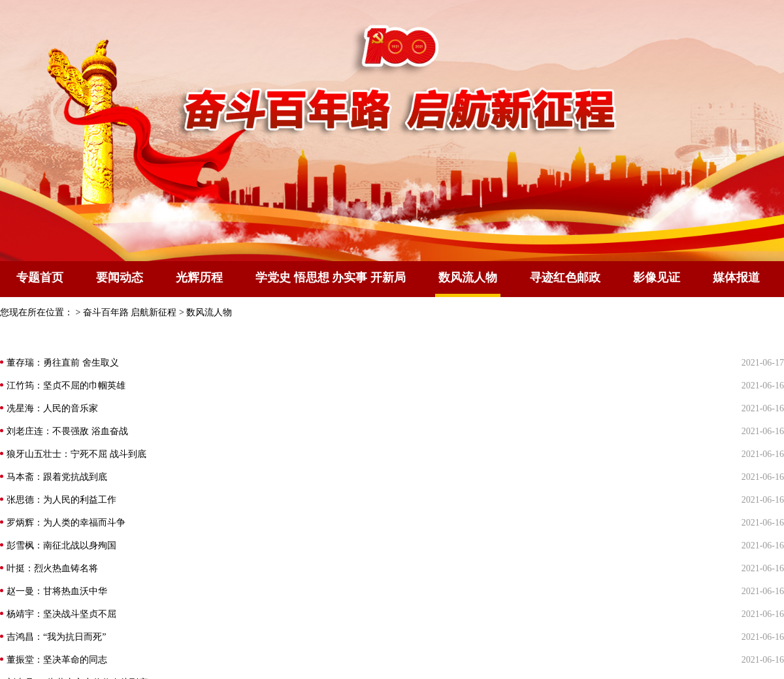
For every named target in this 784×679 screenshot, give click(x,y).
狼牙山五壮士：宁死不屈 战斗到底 (76, 454)
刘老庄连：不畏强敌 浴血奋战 (67, 431)
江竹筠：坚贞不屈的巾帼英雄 (66, 386)
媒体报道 (736, 277)
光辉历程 (199, 277)
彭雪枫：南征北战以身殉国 (61, 545)
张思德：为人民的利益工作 (61, 500)
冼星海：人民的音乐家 (52, 408)
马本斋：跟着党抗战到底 (57, 477)
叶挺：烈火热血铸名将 (52, 568)
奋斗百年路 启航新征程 (130, 312)
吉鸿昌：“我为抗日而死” (56, 637)
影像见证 (657, 277)
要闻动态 (120, 277)
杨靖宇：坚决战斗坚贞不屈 (61, 614)
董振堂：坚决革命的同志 (57, 660)
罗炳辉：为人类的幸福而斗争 (66, 523)
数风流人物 (209, 312)
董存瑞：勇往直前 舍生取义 (63, 363)
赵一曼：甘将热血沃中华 (57, 591)
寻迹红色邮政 (565, 277)
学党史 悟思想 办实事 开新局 (331, 277)
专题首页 (40, 277)
